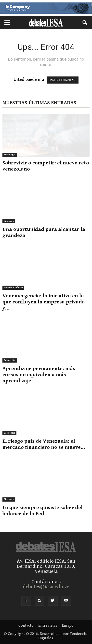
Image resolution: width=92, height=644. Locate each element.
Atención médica (13, 288)
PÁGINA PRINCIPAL (63, 80)
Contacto (26, 626)
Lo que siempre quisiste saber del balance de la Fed (43, 511)
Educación (10, 360)
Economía (9, 433)
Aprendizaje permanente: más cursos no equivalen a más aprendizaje (39, 375)
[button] (85, 23)
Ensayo (68, 626)
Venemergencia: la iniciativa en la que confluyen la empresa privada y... (44, 302)
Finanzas (9, 221)
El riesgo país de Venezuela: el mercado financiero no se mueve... (44, 444)
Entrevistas (48, 626)
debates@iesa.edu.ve (46, 587)
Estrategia (10, 155)
